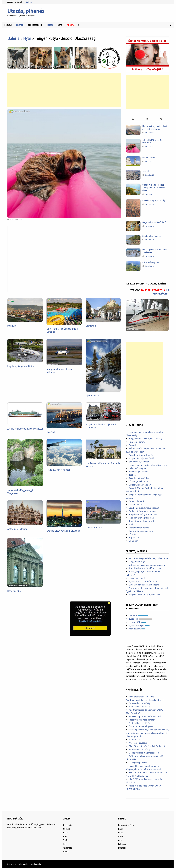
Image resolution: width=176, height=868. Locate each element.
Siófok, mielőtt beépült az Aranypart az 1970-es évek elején (154, 188)
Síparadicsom (92, 396)
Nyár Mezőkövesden (138, 743)
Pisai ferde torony (150, 158)
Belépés (29, 2)
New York (51, 432)
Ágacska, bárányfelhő (139, 478)
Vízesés (132, 534)
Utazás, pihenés (26, 11)
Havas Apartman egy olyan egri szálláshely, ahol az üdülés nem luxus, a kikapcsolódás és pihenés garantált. (147, 733)
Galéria (13, 38)
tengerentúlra (137, 622)
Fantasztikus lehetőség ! (140, 703)
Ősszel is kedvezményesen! (142, 726)
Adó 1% (70, 25)
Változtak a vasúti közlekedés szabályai (147, 565)
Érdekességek (35, 25)
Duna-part (134, 541)
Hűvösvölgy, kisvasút (139, 472)
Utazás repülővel (137, 505)
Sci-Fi (65, 836)
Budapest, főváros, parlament (143, 511)
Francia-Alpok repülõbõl (58, 470)
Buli (64, 844)
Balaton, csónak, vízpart (140, 485)
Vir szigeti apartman (138, 763)
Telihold (133, 475)
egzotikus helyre (139, 625)
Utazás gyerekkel (137, 578)
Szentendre (91, 326)
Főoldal (8, 25)
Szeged (146, 171)
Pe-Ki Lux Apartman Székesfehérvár (145, 716)
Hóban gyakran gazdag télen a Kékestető (148, 465)
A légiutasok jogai (137, 562)
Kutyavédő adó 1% (126, 825)
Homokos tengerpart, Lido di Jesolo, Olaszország (155, 128)
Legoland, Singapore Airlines (21, 366)
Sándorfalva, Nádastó (152, 236)
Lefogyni (122, 844)
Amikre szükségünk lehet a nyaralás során (148, 558)
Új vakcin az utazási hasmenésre (144, 585)
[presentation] (133, 119)
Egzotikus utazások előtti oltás (143, 581)
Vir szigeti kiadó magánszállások (144, 753)
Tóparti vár (134, 538)
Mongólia (12, 326)
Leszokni (122, 848)
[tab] (133, 119)
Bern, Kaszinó (14, 591)
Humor (66, 852)
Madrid (132, 524)
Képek (60, 25)
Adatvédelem (24, 864)
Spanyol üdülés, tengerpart (142, 531)
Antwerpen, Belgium (17, 529)
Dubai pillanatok (137, 501)
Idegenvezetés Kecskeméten (142, 720)
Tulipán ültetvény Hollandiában (144, 514)
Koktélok (66, 829)
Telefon (66, 840)
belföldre (138, 615)
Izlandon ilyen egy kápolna (141, 518)
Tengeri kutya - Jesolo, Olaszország (152, 141)
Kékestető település (151, 262)
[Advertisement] (64, 90)
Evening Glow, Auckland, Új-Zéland (63, 531)
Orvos (121, 836)
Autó (120, 840)
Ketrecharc (67, 848)
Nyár (27, 38)
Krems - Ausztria (94, 528)
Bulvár (65, 833)
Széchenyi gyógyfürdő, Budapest (144, 508)
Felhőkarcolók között (139, 528)
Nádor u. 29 (134, 740)
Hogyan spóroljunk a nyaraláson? (144, 595)
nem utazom (137, 629)
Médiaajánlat (36, 864)
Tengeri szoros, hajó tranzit (141, 521)
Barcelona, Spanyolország (154, 200)
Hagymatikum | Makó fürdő (154, 222)
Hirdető (50, 25)
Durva (121, 833)
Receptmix (67, 825)
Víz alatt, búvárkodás (139, 481)
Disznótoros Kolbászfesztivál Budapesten (148, 746)
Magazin (20, 25)
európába (141, 619)
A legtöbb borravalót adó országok (145, 568)
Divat (120, 829)
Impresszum (12, 864)
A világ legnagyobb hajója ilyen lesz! (25, 429)
